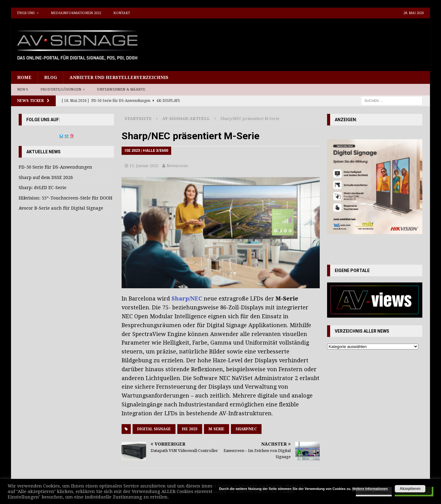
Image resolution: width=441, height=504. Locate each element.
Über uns (26, 13)
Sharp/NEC (187, 299)
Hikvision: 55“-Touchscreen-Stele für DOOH (66, 198)
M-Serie (217, 429)
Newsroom (177, 166)
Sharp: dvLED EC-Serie (43, 188)
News (23, 90)
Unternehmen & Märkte (121, 90)
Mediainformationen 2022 (76, 13)
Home (24, 77)
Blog (51, 77)
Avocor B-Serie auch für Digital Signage (61, 208)
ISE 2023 (190, 429)
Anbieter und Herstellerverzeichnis (119, 77)
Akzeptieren (410, 489)
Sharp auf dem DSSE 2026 (46, 177)
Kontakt (122, 13)
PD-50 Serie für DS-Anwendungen (55, 167)
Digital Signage (154, 429)
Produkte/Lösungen (61, 90)
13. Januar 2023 (144, 166)
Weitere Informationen (370, 489)
